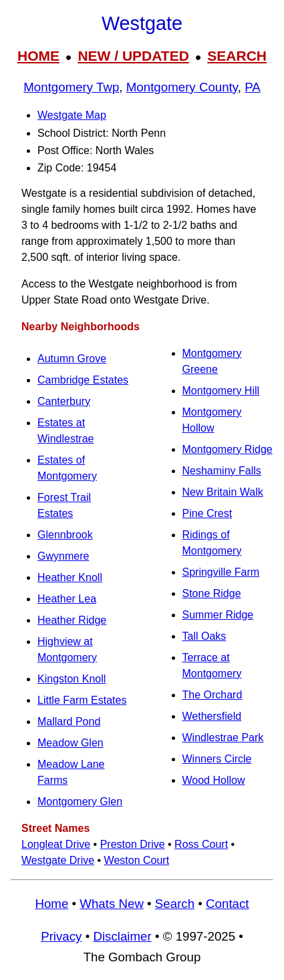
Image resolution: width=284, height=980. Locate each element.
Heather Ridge (72, 620)
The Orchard (212, 695)
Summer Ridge (218, 615)
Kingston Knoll (72, 679)
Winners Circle (217, 759)
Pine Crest (207, 513)
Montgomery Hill (221, 391)
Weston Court (137, 860)
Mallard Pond (69, 721)
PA (253, 87)
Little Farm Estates (82, 700)
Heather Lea (67, 599)
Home (51, 904)
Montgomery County (182, 87)
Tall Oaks (204, 636)
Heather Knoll (70, 577)
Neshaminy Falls (222, 471)
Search (175, 904)
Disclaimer (122, 936)
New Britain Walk (223, 492)
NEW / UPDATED (133, 56)
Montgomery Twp (71, 87)
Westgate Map (72, 115)
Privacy (61, 936)
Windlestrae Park (223, 738)
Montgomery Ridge (228, 449)
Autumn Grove (72, 359)
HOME (38, 56)
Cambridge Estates (83, 380)
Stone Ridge (212, 593)
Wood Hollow (214, 780)
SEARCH (237, 56)
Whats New (112, 904)
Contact (227, 904)
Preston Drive (133, 844)
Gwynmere (63, 556)
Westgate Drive (58, 860)
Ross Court (201, 844)
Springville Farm (221, 572)
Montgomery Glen (80, 802)
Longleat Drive (56, 844)
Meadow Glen (70, 743)
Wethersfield (212, 716)
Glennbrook (65, 535)
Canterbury (64, 401)
